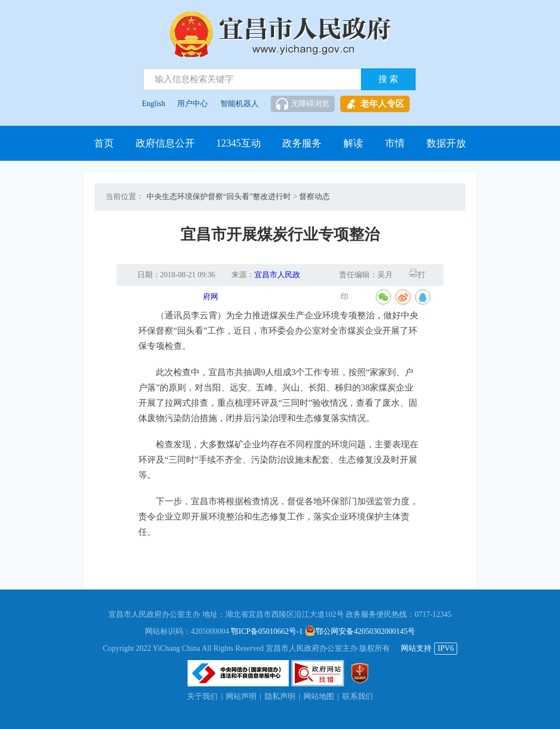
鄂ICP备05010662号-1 (267, 631)
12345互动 (239, 143)
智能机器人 (240, 104)
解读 (353, 143)
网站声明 (241, 696)
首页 (104, 143)
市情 (395, 143)
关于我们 (202, 696)
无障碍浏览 (303, 104)
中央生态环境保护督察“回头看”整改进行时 (219, 197)
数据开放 (446, 143)
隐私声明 (280, 696)
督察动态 (314, 197)
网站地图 (319, 696)
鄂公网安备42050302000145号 (360, 631)
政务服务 (302, 143)
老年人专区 (375, 104)
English (154, 104)
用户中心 (192, 104)
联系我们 (358, 696)
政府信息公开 (165, 143)
